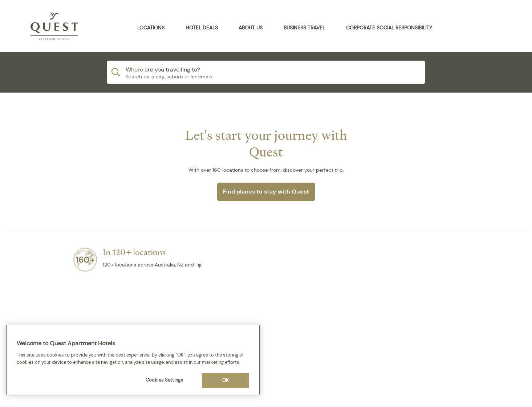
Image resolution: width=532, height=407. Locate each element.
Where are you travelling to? (163, 70)
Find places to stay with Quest (266, 192)
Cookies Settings (164, 380)
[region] (133, 360)
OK (226, 380)
